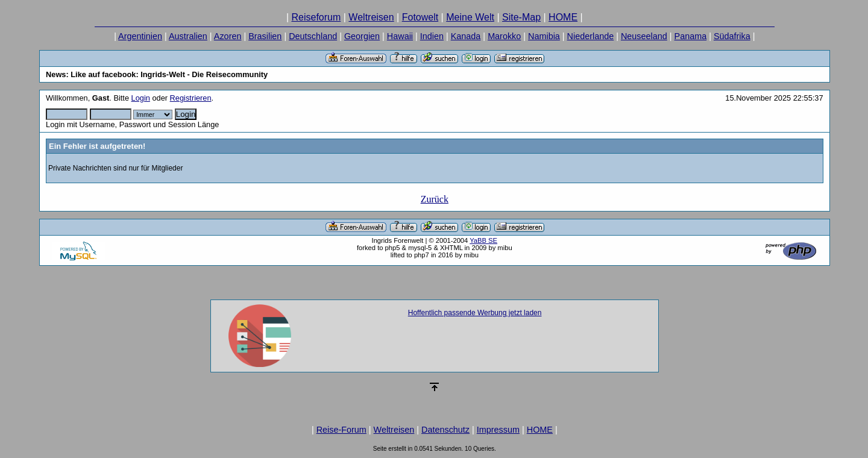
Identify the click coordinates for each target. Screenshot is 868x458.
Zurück (435, 199)
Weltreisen (371, 17)
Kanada (466, 36)
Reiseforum (316, 17)
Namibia (544, 36)
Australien (188, 36)
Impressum (498, 430)
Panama (691, 36)
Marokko (504, 36)
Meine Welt (470, 17)
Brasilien (265, 36)
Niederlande (591, 36)
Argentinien (140, 36)
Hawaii (400, 36)
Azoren (228, 36)
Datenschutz (445, 430)
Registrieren (191, 98)
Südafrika (732, 36)
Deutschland (313, 36)
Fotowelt (420, 17)
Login (141, 98)
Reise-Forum (341, 430)
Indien (432, 36)
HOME (563, 17)
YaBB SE (483, 240)
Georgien (362, 36)
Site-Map (521, 17)
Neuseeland (644, 36)
